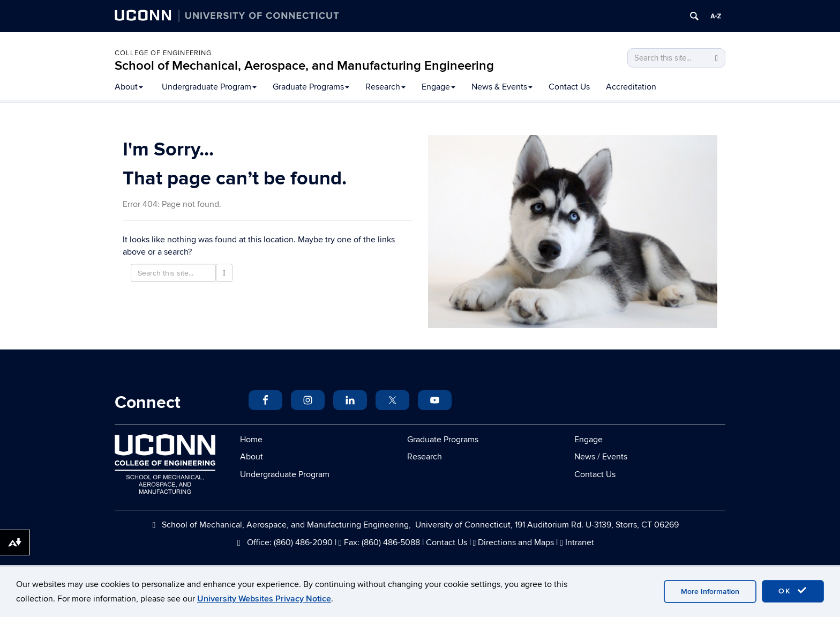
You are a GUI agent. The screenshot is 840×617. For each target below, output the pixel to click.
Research (385, 87)
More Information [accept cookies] (710, 592)
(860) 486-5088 (391, 542)
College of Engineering (163, 53)
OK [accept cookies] (793, 591)
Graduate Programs (311, 87)
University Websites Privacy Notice (264, 599)
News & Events (502, 87)
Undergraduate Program (209, 87)
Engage (438, 87)
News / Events (601, 457)
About (129, 87)
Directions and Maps (516, 542)
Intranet (580, 542)
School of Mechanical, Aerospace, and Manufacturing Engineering (304, 66)
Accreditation (631, 87)
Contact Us (569, 87)
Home (251, 440)
